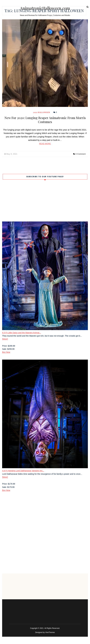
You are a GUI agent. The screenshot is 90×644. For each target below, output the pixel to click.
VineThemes (50, 632)
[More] (5, 339)
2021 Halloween (42, 112)
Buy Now (6, 352)
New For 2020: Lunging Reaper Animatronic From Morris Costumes (45, 120)
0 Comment (81, 154)
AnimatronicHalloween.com (45, 8)
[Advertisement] (45, 518)
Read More (45, 144)
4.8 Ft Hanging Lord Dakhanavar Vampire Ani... (23, 471)
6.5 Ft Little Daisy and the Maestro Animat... (22, 333)
